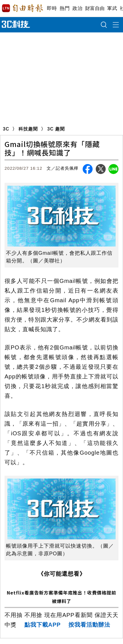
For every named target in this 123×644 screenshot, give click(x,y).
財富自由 (95, 8)
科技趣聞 (28, 129)
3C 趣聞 (56, 129)
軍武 (112, 8)
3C (6, 129)
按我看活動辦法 (89, 625)
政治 (77, 8)
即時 (52, 8)
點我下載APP (43, 625)
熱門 (65, 8)
